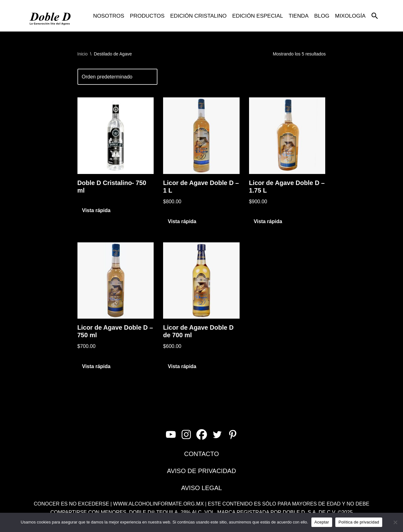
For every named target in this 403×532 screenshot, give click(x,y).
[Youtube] (171, 434)
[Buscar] (375, 16)
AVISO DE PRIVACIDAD (201, 471)
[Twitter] (217, 434)
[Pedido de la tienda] (117, 77)
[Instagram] (186, 434)
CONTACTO (201, 454)
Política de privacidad (359, 522)
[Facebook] (202, 434)
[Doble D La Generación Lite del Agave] (50, 16)
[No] (395, 522)
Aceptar (322, 522)
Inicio (83, 54)
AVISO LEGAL (201, 488)
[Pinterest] (233, 434)
